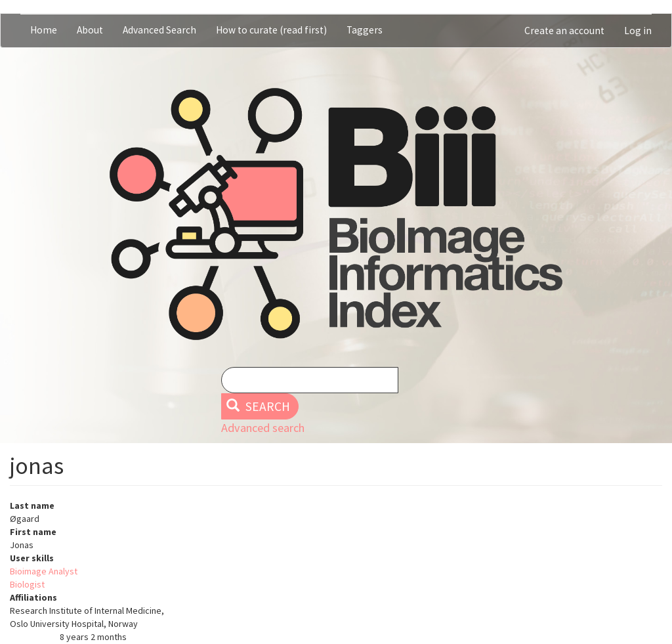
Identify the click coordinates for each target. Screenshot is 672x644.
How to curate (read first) (271, 30)
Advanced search (263, 428)
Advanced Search (159, 30)
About (90, 30)
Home (44, 30)
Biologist (27, 584)
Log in (638, 31)
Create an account (564, 31)
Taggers (365, 30)
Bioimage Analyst (44, 571)
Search (258, 406)
